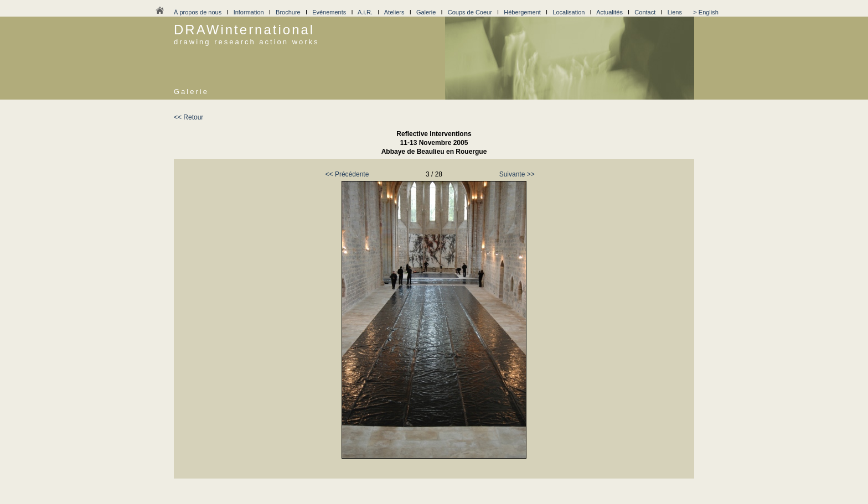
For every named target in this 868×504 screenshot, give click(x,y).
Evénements (329, 12)
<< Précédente (347, 174)
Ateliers (394, 12)
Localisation (569, 12)
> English (706, 12)
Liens (675, 12)
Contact (645, 12)
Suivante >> (517, 174)
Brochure (288, 12)
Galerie (426, 12)
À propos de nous (198, 12)
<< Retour (188, 117)
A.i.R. (365, 12)
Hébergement (522, 12)
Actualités (609, 12)
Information (249, 12)
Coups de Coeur (470, 12)
